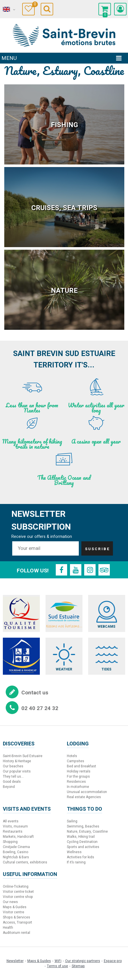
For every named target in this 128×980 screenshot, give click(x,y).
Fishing (64, 125)
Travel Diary (33, 5)
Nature (64, 291)
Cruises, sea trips (64, 208)
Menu (9, 58)
